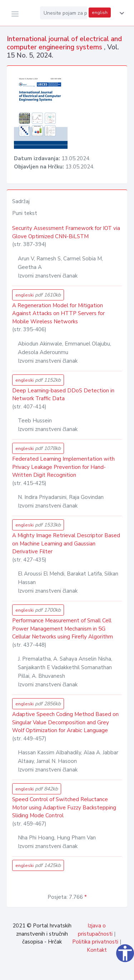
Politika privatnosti (95, 942)
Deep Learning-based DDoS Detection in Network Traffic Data (63, 395)
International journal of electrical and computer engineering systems (64, 43)
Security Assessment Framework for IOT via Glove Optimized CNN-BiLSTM (66, 232)
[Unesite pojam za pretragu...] (64, 13)
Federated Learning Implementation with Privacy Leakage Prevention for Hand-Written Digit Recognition (63, 467)
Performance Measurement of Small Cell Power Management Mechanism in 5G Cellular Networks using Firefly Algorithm (63, 629)
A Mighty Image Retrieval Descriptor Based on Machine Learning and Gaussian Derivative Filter (66, 543)
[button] (120, 13)
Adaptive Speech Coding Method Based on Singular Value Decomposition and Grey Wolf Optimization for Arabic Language (65, 722)
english (100, 13)
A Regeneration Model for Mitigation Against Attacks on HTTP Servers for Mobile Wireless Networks (58, 313)
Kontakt (97, 950)
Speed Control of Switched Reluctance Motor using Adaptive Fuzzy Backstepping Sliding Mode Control (64, 807)
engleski (38, 295)
